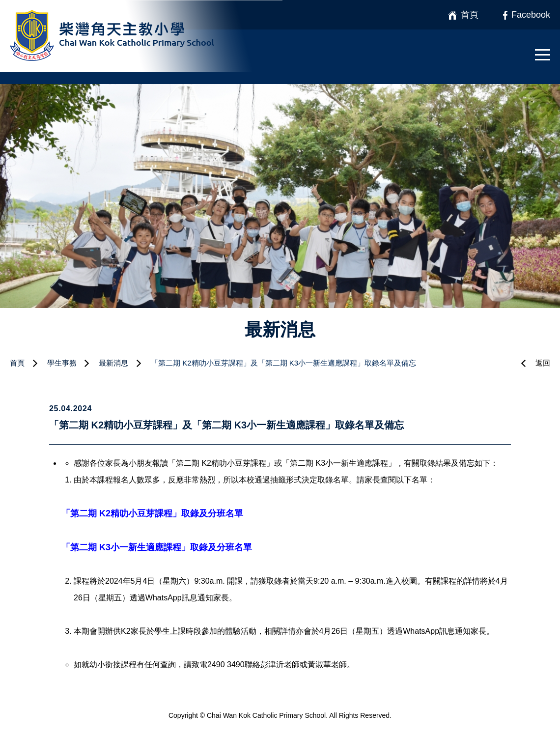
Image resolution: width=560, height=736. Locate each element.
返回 (543, 363)
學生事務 (62, 363)
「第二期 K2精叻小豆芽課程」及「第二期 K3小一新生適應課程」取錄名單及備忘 (283, 363)
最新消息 (113, 363)
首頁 (17, 363)
